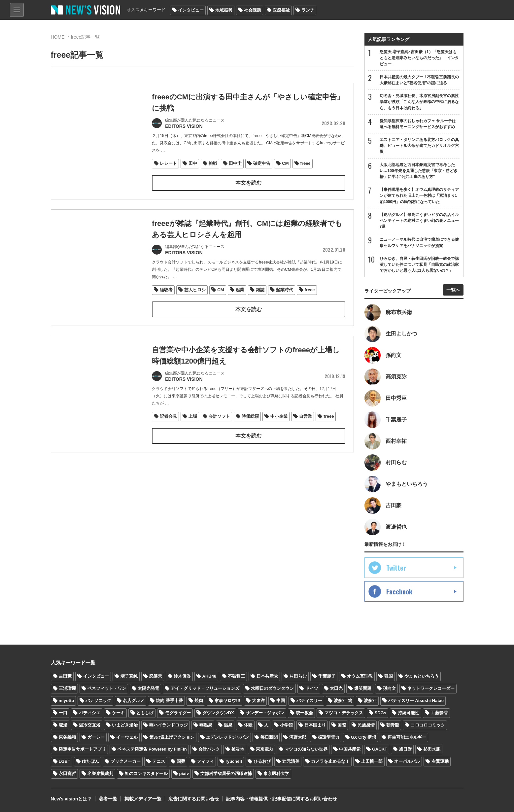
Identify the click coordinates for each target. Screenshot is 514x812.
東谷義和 (67, 737)
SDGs (380, 713)
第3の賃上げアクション (172, 737)
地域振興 (224, 10)
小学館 (286, 725)
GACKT (380, 749)
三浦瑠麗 (67, 688)
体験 (248, 725)
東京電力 (264, 749)
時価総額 (250, 424)
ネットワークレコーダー (431, 688)
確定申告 (262, 163)
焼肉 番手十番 (169, 701)
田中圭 (235, 163)
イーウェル (127, 737)
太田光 (336, 688)
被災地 (238, 749)
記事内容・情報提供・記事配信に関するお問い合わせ (281, 799)
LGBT (65, 761)
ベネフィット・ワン (107, 688)
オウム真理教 (360, 676)
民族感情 (366, 725)
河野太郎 (298, 737)
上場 (193, 424)
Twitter (396, 568)
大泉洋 (258, 701)
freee (306, 163)
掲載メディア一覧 (143, 799)
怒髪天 (156, 676)
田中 (193, 163)
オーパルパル (407, 761)
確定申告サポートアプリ (82, 749)
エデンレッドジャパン (227, 737)
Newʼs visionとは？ (71, 799)
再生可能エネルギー (407, 737)
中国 (281, 701)
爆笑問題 (363, 688)
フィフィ (205, 761)
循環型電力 (329, 737)
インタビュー (191, 10)
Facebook (399, 591)
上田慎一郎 (372, 761)
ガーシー (96, 737)
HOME (58, 37)
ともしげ (145, 713)
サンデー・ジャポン (265, 713)
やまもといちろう (422, 676)
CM (285, 163)
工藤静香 (439, 713)
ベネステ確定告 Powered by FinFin (152, 749)
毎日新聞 (269, 737)
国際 (342, 725)
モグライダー (178, 713)
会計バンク (209, 749)
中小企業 (279, 424)
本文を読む (249, 182)
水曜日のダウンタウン (272, 688)
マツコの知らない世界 (306, 749)
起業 (240, 288)
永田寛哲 (67, 774)
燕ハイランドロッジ (169, 725)
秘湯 (63, 725)
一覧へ (453, 290)
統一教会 (304, 713)
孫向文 (389, 688)
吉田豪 (65, 676)
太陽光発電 (148, 688)
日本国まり (315, 725)
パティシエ (90, 713)
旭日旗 (405, 749)
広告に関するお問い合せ (193, 799)
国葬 (181, 761)
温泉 (228, 725)
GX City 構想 (364, 737)
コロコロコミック (428, 725)
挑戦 (213, 163)
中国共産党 (350, 749)
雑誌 (260, 288)
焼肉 (199, 701)
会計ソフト (219, 424)
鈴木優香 (182, 676)
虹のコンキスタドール (146, 774)
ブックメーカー (126, 761)
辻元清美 (291, 761)
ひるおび (262, 761)
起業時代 (285, 288)
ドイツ (312, 688)
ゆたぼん (90, 761)
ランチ (308, 10)
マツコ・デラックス (344, 713)
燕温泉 (206, 725)
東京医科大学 (276, 774)
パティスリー (309, 701)
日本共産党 (267, 676)
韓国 (389, 676)
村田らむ (298, 676)
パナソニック (98, 701)
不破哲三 (236, 676)
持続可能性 (409, 713)
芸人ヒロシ (195, 288)
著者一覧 (108, 799)
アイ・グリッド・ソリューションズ (205, 688)
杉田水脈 (432, 749)
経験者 (166, 288)
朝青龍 (393, 725)
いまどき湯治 (125, 725)
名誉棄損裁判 (100, 774)
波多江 (370, 701)
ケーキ (118, 713)
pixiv (184, 774)
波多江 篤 (343, 701)
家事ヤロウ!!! (227, 701)
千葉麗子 (327, 676)
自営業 (306, 424)
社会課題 (253, 10)
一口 (63, 713)
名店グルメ (134, 701)
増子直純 (129, 676)
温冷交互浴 (90, 725)
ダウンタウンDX (218, 713)
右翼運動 (440, 761)
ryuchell (234, 761)
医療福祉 (281, 10)
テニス (159, 761)
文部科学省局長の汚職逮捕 (226, 774)
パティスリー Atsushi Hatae (416, 701)
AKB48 (209, 676)
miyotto (67, 701)
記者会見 (168, 424)
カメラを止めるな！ (330, 761)
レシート (168, 163)
